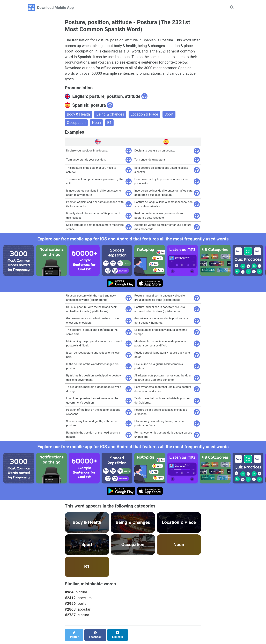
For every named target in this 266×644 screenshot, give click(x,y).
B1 (110, 124)
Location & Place (145, 115)
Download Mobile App (55, 8)
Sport (170, 115)
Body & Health (79, 115)
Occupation (76, 124)
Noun (97, 124)
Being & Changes (111, 115)
